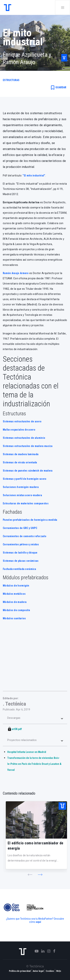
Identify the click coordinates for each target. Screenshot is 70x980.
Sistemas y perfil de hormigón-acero (25, 479)
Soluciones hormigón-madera (21, 487)
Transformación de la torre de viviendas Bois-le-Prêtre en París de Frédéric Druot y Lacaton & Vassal (34, 764)
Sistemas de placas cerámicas (21, 561)
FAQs (59, 971)
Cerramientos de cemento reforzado (25, 536)
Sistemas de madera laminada (21, 454)
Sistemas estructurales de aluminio (24, 438)
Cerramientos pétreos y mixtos (21, 544)
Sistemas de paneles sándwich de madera (28, 471)
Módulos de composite (16, 610)
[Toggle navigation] (63, 7)
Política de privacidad (20, 971)
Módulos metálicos (14, 594)
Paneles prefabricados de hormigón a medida (30, 520)
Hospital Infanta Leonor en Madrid (27, 752)
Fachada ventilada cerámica (19, 569)
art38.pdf (17, 729)
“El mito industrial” (34, 176)
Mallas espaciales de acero (19, 430)
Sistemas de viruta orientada (20, 462)
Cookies (50, 971)
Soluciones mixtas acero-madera (22, 495)
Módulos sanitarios (14, 618)
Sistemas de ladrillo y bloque (20, 553)
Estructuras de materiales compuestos (26, 503)
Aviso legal (38, 971)
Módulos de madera (15, 602)
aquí (39, 922)
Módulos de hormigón (16, 586)
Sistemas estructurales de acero (22, 421)
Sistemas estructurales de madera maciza (28, 446)
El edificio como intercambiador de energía (35, 846)
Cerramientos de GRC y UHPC (20, 528)
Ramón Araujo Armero (16, 273)
